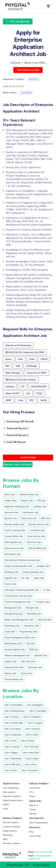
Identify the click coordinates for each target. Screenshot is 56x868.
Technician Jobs (35, 667)
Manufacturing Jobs (14, 614)
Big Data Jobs (11, 518)
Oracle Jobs (10, 631)
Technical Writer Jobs (14, 667)
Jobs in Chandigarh (38, 711)
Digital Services (11, 783)
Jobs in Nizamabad (13, 758)
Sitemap (33, 814)
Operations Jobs (32, 626)
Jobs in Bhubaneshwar (15, 711)
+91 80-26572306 (44, 852)
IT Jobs (47, 590)
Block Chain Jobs (29, 518)
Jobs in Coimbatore (32, 717)
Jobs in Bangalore (35, 705)
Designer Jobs (43, 566)
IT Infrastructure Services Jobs (18, 596)
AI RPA (6, 805)
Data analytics (9, 792)
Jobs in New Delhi (31, 752)
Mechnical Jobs (45, 620)
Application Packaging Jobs (17, 506)
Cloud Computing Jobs (15, 530)
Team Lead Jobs (28, 661)
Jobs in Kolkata (28, 741)
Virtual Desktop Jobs (14, 679)
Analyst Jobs (10, 500)
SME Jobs (34, 649)
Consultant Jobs (37, 530)
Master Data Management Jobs (19, 620)
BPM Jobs (46, 518)
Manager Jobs (32, 608)
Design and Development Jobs (18, 566)
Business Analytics (13, 818)
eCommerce (35, 788)
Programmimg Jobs (28, 631)
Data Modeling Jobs (37, 548)
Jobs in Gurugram (13, 729)
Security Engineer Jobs (15, 649)
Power (32, 796)
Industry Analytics (39, 783)
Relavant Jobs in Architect (18, 464)
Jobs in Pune (31, 764)
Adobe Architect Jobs (29, 494)
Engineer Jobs (11, 578)
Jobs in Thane (11, 770)
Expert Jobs (39, 578)
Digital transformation (13, 800)
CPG (31, 792)
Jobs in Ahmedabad (13, 705)
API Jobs (41, 500)
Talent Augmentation (39, 823)
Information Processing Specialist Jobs (22, 590)
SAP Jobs (30, 643)
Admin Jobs (10, 494)
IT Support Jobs (42, 602)
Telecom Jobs (10, 673)
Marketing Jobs (34, 614)
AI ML (6, 809)
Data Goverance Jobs (14, 548)
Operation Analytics (12, 796)
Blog (31, 832)
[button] (48, 6)
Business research (11, 822)
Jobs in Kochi (10, 741)
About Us (34, 805)
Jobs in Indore (32, 735)
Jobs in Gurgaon (35, 723)
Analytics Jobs (27, 500)
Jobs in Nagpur (11, 752)
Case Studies (35, 836)
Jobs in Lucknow (12, 747)
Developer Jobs (11, 572)
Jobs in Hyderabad (13, 735)
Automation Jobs (31, 512)
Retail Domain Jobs (13, 643)
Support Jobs (10, 661)
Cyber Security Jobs (36, 536)
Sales (5, 839)
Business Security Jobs (39, 524)
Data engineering (11, 788)
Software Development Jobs (17, 655)
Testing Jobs (26, 673)
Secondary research (12, 843)
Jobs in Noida (32, 758)
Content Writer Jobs (14, 536)
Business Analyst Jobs (14, 524)
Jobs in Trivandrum (30, 770)
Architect (34, 79)
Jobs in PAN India (12, 764)
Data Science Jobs (13, 554)
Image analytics (10, 831)
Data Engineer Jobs (13, 542)
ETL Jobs (25, 578)
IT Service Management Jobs (18, 602)
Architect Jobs (40, 506)
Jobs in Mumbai (31, 747)
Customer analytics (11, 827)
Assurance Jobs (11, 512)
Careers (33, 809)
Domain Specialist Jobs (33, 572)
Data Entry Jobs (34, 542)
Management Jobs (13, 608)
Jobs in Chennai (12, 717)
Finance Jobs (10, 584)
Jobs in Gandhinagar (14, 723)
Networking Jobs (12, 626)
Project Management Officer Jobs (20, 637)
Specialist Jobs (41, 655)
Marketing (8, 835)
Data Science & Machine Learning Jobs (22, 560)
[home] (17, 6)
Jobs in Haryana (33, 729)
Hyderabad (26, 93)
